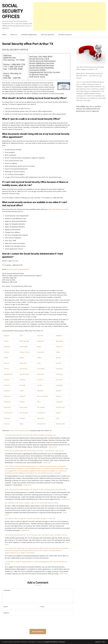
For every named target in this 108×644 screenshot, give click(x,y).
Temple (22, 418)
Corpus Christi (24, 352)
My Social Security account (58, 209)
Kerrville (22, 385)
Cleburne (59, 347)
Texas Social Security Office (20, 431)
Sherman (7, 418)
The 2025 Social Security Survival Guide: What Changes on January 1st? (30, 435)
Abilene (6, 336)
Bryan (39, 347)
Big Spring (59, 341)
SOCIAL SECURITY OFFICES (13, 11)
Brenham (7, 347)
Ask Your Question (48, 35)
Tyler (58, 418)
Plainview (7, 407)
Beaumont (41, 341)
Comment (38, 596)
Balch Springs (24, 341)
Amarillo (40, 336)
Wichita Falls (60, 424)
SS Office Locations (65, 35)
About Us (14, 35)
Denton (6, 363)
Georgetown (8, 374)
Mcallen (59, 391)
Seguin (58, 413)
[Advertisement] (70, 16)
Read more (53, 447)
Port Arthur (24, 407)
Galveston (59, 369)
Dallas (58, 352)
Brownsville (23, 347)
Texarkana (41, 418)
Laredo (39, 385)
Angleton (59, 336)
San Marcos (41, 413)
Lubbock (7, 391)
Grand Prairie (24, 374)
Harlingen (59, 374)
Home (4, 35)
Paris (39, 402)
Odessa (59, 396)
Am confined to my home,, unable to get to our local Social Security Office (32, 503)
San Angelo (41, 407)
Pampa (22, 402)
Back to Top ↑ (101, 642)
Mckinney (7, 396)
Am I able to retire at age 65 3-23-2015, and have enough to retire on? (30, 518)
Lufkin (22, 391)
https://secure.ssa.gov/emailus (18, 269)
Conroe (6, 352)
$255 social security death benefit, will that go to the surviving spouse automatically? (36, 489)
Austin (6, 341)
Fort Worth (23, 369)
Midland (22, 396)
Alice (21, 336)
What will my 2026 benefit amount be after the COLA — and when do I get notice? (34, 451)
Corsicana (40, 352)
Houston (7, 380)
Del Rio (58, 358)
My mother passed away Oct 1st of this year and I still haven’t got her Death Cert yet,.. (37, 535)
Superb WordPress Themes (55, 642)
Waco (21, 424)
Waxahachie (41, 424)
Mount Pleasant (43, 396)
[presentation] (18, 622)
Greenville (40, 374)
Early (39, 363)
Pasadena (59, 402)
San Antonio (60, 407)
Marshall (40, 391)
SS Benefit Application (29, 35)
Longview (59, 385)
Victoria (7, 424)
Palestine (7, 402)
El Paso (58, 363)
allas (6, 358)
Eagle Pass (23, 363)
